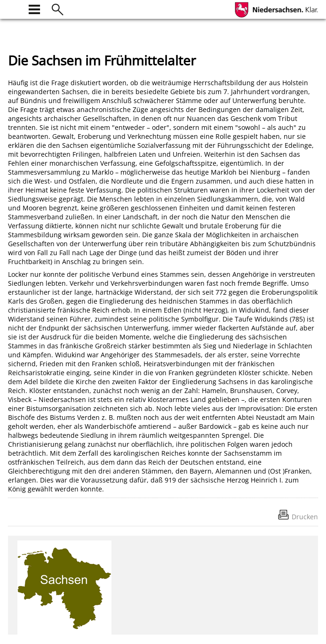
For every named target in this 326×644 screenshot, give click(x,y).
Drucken (305, 517)
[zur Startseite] (14, 8)
